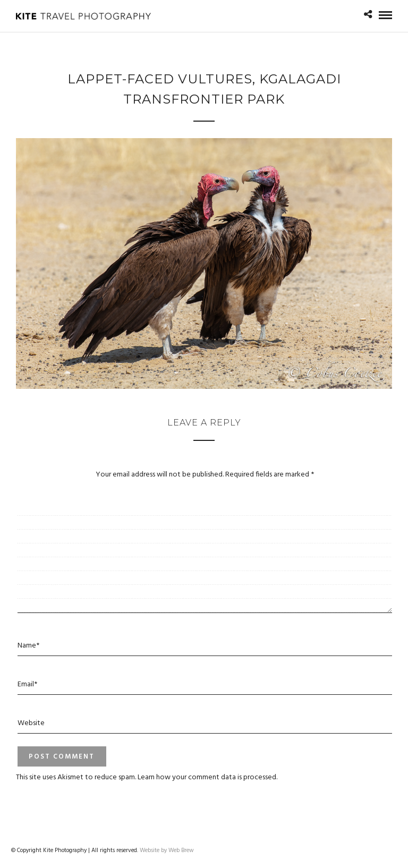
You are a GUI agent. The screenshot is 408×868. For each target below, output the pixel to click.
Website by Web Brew (167, 850)
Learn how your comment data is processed (207, 777)
